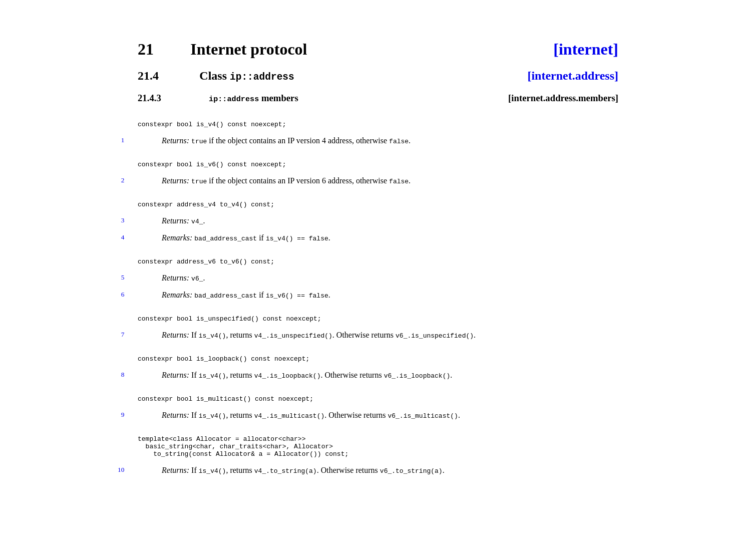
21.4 (148, 76)
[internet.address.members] (563, 98)
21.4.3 (149, 98)
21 (146, 49)
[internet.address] (573, 76)
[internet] (586, 49)
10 (121, 497)
